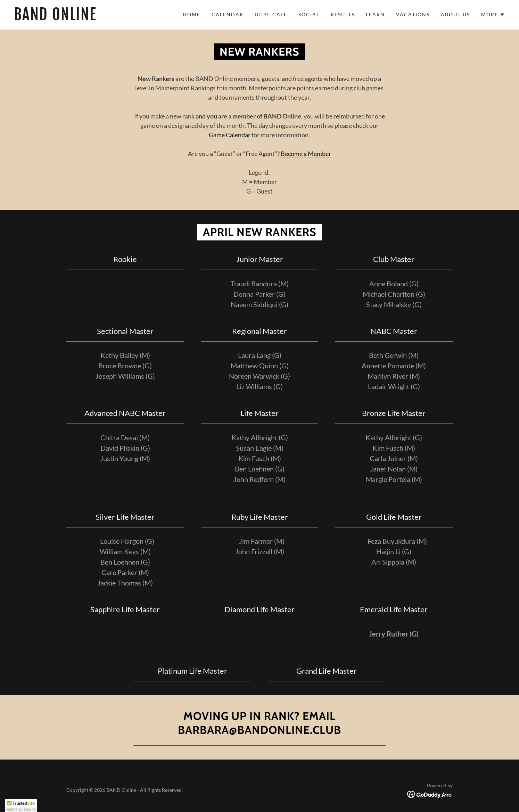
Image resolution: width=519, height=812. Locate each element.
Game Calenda (228, 135)
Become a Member (306, 154)
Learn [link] (375, 14)
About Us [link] (455, 14)
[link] (82, 18)
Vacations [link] (413, 14)
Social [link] (309, 14)
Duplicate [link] (271, 14)
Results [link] (343, 14)
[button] (493, 15)
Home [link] (192, 14)
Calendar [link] (228, 14)
